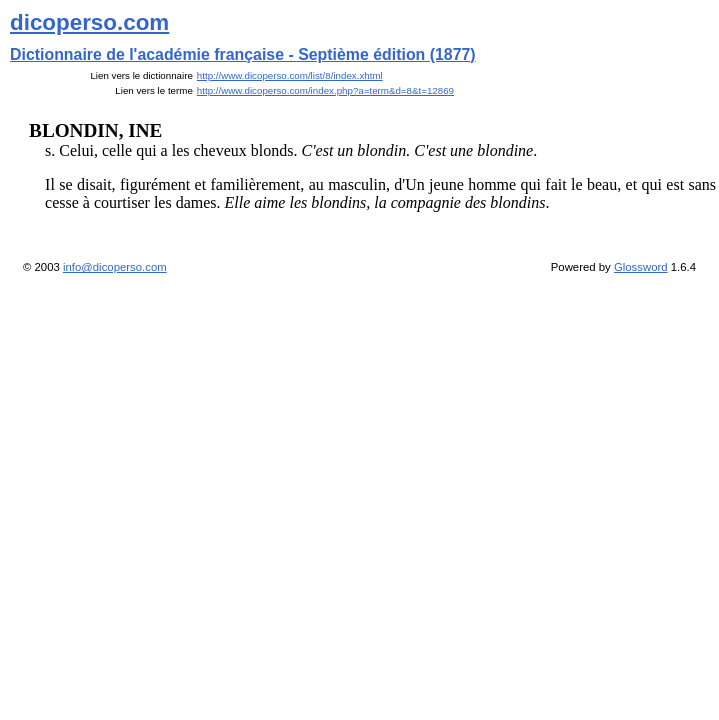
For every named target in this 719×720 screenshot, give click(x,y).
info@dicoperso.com (115, 267)
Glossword (641, 267)
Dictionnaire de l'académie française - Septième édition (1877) (243, 54)
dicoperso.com (89, 22)
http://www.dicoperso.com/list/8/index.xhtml (290, 75)
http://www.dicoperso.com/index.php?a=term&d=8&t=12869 (325, 90)
